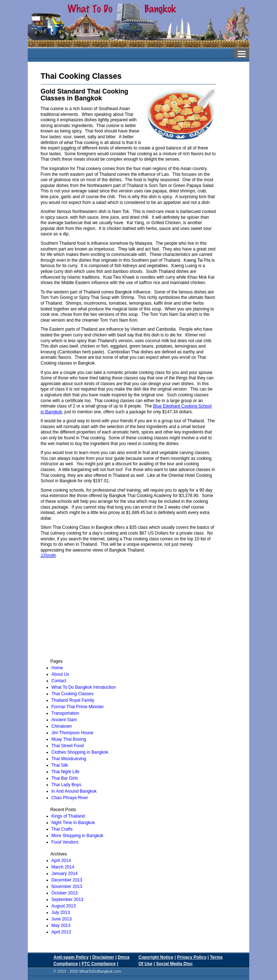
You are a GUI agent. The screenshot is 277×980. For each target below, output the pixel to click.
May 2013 (61, 925)
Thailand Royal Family (73, 700)
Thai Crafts (62, 829)
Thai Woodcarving (69, 759)
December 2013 (67, 880)
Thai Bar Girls (65, 778)
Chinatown (62, 726)
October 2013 (65, 893)
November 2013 (67, 887)
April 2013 (61, 932)
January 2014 (65, 874)
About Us (60, 674)
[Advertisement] (90, 611)
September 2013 (68, 900)
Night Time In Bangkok (73, 823)
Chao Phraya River (70, 798)
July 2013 (61, 913)
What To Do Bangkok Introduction (84, 687)
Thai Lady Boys (67, 785)
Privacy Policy (192, 957)
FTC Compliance (99, 964)
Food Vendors (65, 842)
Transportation (65, 713)
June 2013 (62, 919)
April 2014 (61, 861)
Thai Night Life (65, 772)
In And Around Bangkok (74, 791)
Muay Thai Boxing (69, 739)
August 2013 (64, 906)
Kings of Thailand (68, 816)
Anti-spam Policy (71, 957)
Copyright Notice (156, 957)
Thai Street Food (68, 746)
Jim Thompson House (73, 733)
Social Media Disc (174, 964)
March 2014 (63, 867)
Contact (59, 681)
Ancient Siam (64, 720)
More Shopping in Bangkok (78, 836)
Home (57, 668)
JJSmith (49, 556)
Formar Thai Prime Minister (78, 707)
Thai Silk (60, 765)
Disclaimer (103, 957)
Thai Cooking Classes (73, 694)
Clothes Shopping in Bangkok (80, 752)
